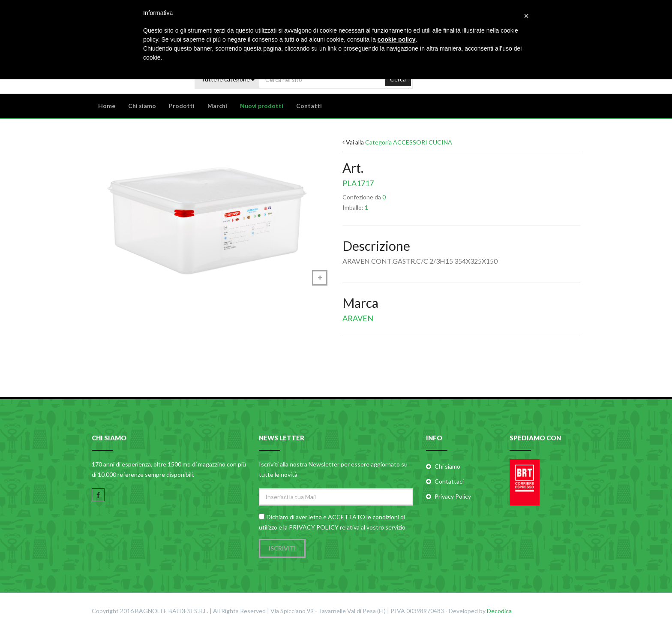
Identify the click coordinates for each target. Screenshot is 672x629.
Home (107, 106)
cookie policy (397, 39)
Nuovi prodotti (262, 106)
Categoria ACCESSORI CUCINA (409, 142)
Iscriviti (282, 548)
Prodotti (182, 106)
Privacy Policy (453, 496)
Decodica (499, 611)
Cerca (398, 79)
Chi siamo (142, 106)
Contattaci (449, 481)
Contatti (309, 106)
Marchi (217, 106)
